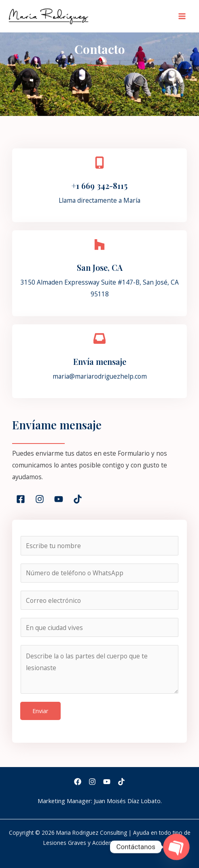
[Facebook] (78, 782)
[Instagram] (92, 782)
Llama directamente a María (99, 200)
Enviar (40, 711)
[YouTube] (107, 782)
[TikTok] (121, 782)
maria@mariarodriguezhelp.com (100, 376)
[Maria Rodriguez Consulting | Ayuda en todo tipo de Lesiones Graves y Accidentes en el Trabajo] (49, 16)
